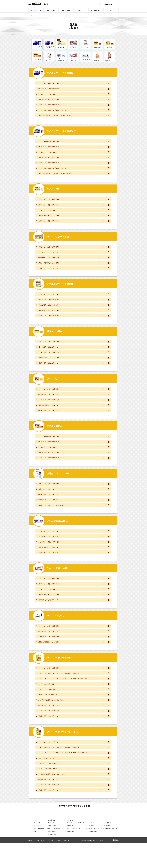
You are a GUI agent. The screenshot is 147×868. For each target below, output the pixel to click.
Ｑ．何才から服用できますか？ (73, 502)
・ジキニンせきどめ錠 (106, 848)
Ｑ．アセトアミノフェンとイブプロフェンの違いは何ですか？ (73, 111)
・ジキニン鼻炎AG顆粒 (91, 856)
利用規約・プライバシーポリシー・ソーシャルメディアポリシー (45, 865)
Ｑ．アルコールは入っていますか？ (73, 709)
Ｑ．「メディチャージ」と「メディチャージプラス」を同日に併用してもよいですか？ (73, 698)
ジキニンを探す (51, 11)
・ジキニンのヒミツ (52, 859)
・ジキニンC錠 (69, 851)
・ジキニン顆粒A (90, 851)
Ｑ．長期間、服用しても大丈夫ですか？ (73, 106)
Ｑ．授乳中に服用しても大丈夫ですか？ (73, 89)
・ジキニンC (88, 848)
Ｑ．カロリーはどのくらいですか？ (73, 704)
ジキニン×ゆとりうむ (96, 11)
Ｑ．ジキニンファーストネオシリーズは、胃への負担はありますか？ (73, 117)
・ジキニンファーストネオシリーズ (75, 848)
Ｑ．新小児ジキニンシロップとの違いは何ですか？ (73, 519)
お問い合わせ (67, 865)
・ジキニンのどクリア (106, 851)
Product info (107, 4)
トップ (31, 15)
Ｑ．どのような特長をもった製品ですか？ (73, 83)
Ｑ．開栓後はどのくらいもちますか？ (73, 514)
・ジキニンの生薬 (51, 851)
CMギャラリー (81, 11)
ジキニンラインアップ (36, 11)
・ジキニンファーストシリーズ (73, 853)
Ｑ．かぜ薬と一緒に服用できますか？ (73, 715)
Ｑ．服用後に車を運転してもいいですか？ (73, 100)
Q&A (111, 11)
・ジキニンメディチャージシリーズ (109, 853)
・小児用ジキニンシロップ (92, 853)
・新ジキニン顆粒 (70, 856)
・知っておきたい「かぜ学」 (54, 853)
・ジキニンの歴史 (51, 856)
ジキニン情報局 (66, 11)
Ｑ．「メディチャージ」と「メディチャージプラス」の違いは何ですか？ (73, 692)
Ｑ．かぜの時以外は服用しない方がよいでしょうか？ (73, 721)
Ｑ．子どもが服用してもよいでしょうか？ (73, 94)
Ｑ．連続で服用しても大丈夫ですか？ (73, 617)
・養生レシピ (50, 848)
